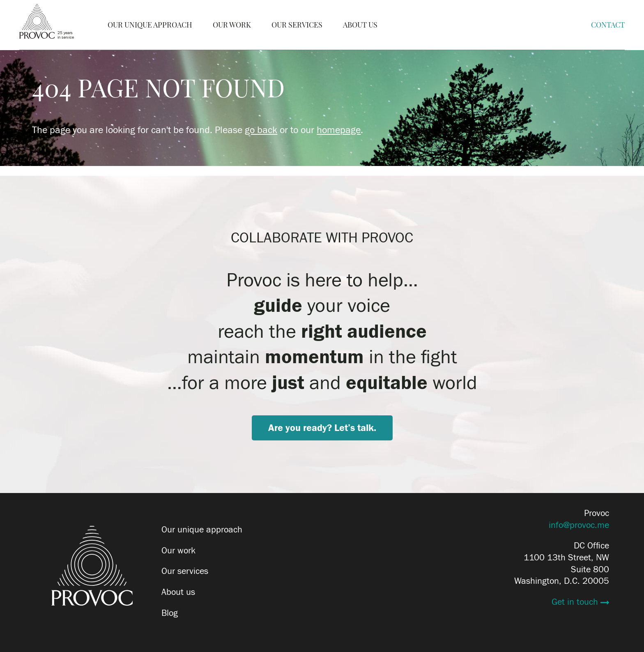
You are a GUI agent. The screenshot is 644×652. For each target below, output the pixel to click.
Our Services (297, 25)
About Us (360, 25)
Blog (170, 613)
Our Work (232, 25)
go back (261, 130)
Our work (178, 551)
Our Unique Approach (150, 25)
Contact (608, 25)
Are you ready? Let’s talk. (322, 428)
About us (178, 592)
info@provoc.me (579, 525)
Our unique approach (202, 530)
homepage (339, 130)
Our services (185, 571)
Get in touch (576, 602)
